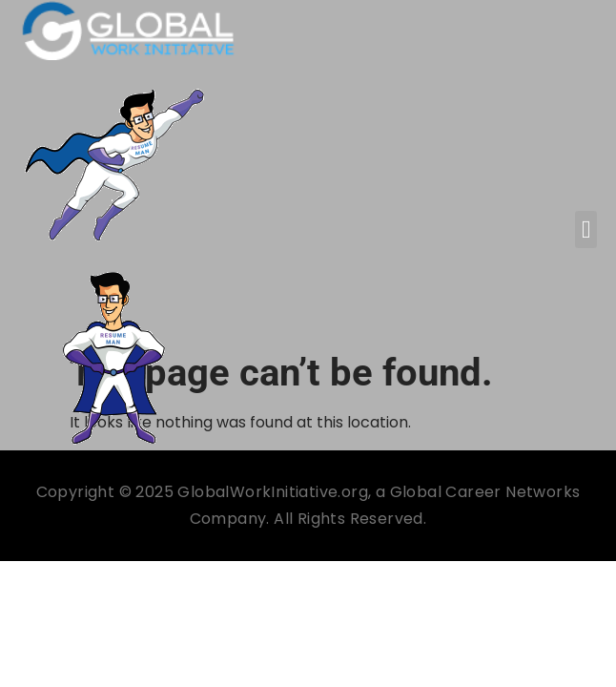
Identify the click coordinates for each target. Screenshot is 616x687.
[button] (586, 229)
